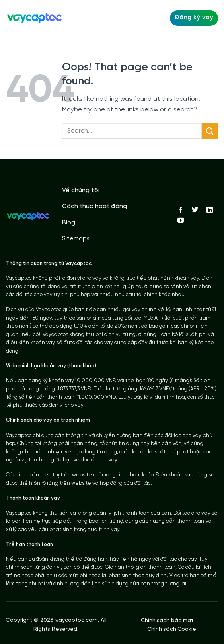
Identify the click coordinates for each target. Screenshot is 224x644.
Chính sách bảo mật (167, 621)
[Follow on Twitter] (195, 210)
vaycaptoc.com (77, 620)
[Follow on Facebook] (181, 210)
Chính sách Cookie (172, 629)
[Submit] (210, 131)
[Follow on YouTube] (181, 221)
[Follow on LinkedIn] (210, 210)
